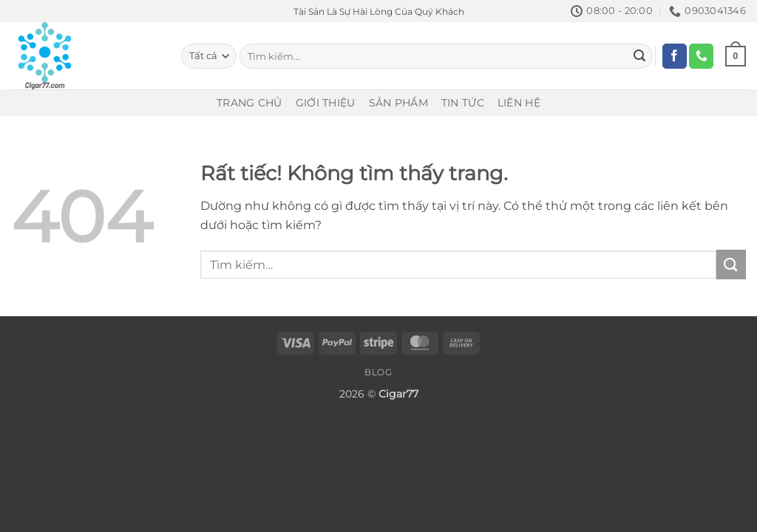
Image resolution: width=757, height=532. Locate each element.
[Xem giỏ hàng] (736, 56)
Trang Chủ (249, 103)
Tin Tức (463, 103)
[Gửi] (639, 56)
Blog (378, 372)
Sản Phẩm (398, 103)
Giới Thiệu (326, 103)
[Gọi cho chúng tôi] (701, 56)
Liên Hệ (519, 103)
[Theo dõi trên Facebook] (675, 56)
